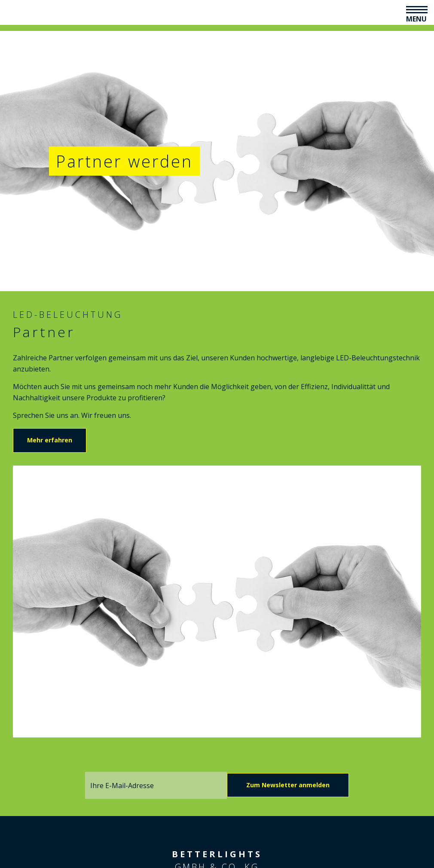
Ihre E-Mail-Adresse (122, 786)
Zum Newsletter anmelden (288, 785)
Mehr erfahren (50, 440)
